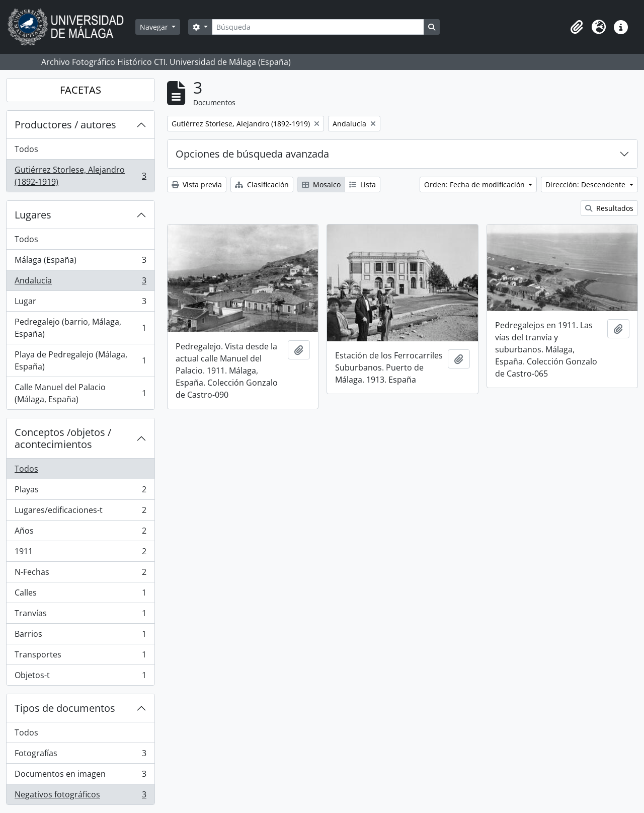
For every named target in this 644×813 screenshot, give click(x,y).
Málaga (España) (80, 262)
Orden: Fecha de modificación (475, 184)
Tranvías (80, 615)
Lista (363, 184)
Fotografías (80, 755)
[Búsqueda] (318, 27)
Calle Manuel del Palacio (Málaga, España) (80, 393)
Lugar (80, 303)
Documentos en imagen (80, 776)
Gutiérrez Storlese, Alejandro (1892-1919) (80, 176)
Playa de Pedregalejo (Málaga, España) (80, 360)
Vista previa (197, 184)
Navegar (155, 27)
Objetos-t (80, 677)
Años (80, 533)
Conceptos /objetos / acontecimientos (63, 438)
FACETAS (80, 90)
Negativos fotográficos (80, 796)
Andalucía (80, 283)
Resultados (609, 208)
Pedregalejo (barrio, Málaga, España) (80, 328)
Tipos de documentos (65, 708)
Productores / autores (65, 125)
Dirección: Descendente (586, 184)
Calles (80, 595)
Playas (80, 492)
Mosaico (321, 184)
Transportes (80, 657)
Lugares (33, 215)
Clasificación (262, 184)
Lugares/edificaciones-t (80, 512)
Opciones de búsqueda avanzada (252, 154)
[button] (577, 27)
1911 (80, 553)
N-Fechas (80, 574)
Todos (26, 149)
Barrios (80, 636)
